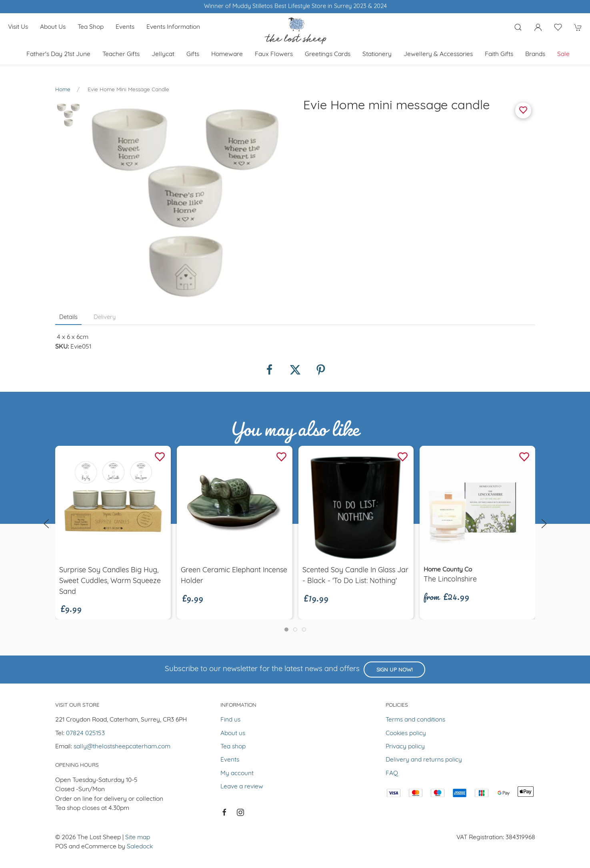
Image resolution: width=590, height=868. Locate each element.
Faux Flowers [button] (274, 54)
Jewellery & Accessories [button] (438, 54)
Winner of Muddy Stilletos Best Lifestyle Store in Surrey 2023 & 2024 (295, 7)
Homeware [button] (227, 54)
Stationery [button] (377, 54)
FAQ (392, 774)
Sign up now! (394, 670)
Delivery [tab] (105, 318)
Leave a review (242, 787)
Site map (138, 838)
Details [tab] (68, 318)
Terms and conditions (415, 720)
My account (237, 774)
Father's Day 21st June (58, 54)
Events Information (173, 27)
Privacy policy (405, 747)
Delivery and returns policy (424, 760)
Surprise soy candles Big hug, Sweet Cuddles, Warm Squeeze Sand (110, 581)
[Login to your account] (538, 27)
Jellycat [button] (163, 54)
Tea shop (91, 27)
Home (63, 90)
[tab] (286, 629)
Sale (563, 54)
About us (53, 27)
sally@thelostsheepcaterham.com (122, 747)
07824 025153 (85, 734)
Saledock (140, 847)
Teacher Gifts (121, 54)
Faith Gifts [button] (499, 54)
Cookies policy (406, 734)
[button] (518, 27)
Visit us (18, 27)
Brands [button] (535, 54)
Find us (230, 720)
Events (125, 27)
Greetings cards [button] (328, 54)
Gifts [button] (193, 54)
